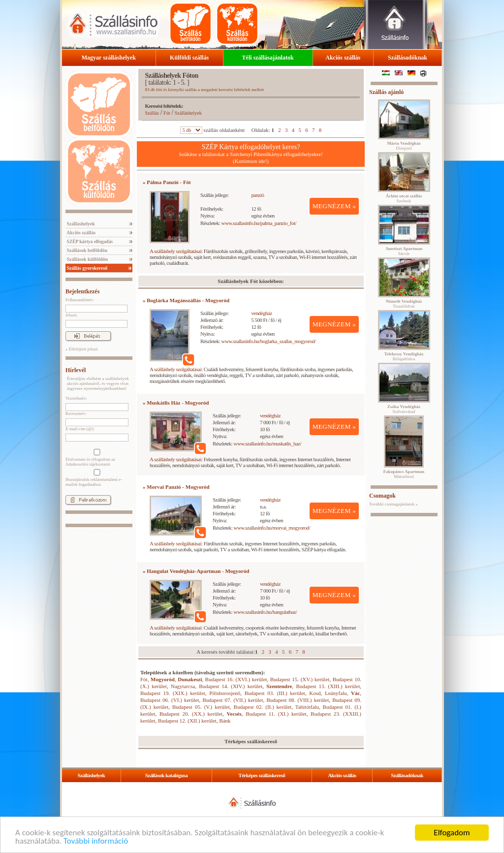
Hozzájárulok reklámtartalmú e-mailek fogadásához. (96, 478)
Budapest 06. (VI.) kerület (170, 700)
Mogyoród (163, 679)
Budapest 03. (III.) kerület (275, 693)
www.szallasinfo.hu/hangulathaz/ (266, 612)
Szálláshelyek (80, 224)
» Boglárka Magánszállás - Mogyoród (186, 300)
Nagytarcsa (183, 686)
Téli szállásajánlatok (268, 58)
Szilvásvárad (404, 409)
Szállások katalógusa (167, 775)
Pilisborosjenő (225, 693)
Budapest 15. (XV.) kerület (300, 679)
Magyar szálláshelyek (109, 58)
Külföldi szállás (189, 58)
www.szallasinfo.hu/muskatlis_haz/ (268, 443)
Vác (355, 693)
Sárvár (404, 251)
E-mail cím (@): (80, 429)
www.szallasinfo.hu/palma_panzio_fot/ (259, 223)
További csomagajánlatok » (394, 504)
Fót (167, 113)
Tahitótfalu (307, 707)
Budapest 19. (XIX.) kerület (173, 693)
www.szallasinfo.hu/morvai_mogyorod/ (272, 528)
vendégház (261, 313)
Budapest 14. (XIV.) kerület (231, 686)
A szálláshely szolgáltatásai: (176, 251)
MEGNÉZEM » (334, 206)
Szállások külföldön (87, 259)
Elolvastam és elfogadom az (96, 458)
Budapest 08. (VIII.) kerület (298, 700)
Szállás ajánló (386, 92)
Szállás (152, 113)
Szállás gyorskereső (86, 268)
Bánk (225, 721)
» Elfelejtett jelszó (81, 349)
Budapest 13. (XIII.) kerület (328, 686)
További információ (96, 841)
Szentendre (279, 686)
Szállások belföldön (86, 250)
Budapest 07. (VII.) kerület (233, 700)
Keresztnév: (76, 413)
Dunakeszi (190, 679)
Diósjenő (404, 146)
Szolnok (404, 198)
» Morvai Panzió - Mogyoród (176, 487)
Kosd (315, 693)
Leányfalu (336, 693)
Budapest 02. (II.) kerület (263, 707)
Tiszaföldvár (404, 304)
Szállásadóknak (408, 58)
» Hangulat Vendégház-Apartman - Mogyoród (196, 571)
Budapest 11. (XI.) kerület (276, 714)
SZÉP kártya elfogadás (89, 241)
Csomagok (382, 496)
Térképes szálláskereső (262, 775)
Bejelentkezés (82, 291)
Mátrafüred (404, 474)
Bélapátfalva (404, 356)
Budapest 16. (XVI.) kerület (236, 679)
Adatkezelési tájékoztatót (88, 464)
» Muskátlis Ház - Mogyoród (176, 403)
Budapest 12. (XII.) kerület (187, 721)
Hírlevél (76, 370)
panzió (257, 195)
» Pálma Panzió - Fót (167, 182)
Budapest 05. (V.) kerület (201, 707)
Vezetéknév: (76, 398)
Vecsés (234, 714)
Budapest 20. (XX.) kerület (191, 714)
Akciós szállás (343, 58)
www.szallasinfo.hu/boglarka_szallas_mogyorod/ (269, 341)
